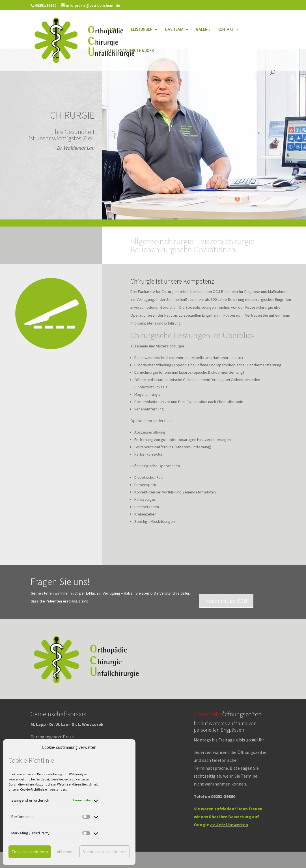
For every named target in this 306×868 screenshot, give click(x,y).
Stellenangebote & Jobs (131, 51)
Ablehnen (65, 852)
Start (113, 30)
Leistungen (142, 30)
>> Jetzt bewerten (229, 825)
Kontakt (226, 30)
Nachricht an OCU (226, 601)
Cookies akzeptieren (30, 852)
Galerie (203, 30)
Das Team (174, 30)
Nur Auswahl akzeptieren (105, 852)
